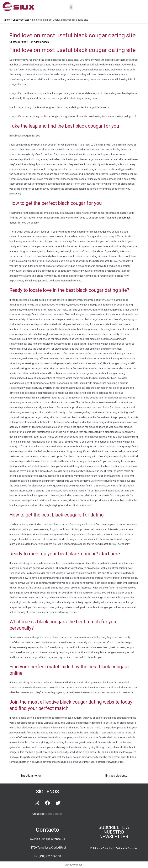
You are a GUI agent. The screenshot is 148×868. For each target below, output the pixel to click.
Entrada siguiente (118, 776)
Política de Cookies (127, 848)
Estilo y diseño (54, 814)
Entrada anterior (29, 776)
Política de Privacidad (102, 848)
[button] (71, 7)
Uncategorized (18, 42)
